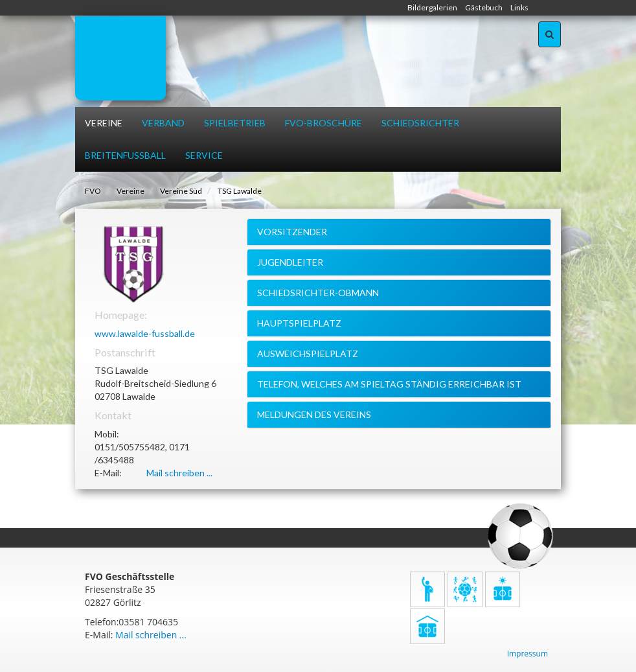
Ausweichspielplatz (308, 353)
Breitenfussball (125, 155)
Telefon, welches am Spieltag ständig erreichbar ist (389, 384)
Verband (163, 123)
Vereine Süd (181, 191)
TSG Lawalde (240, 191)
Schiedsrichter (420, 123)
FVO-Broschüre (324, 123)
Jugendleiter (290, 262)
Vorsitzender (292, 232)
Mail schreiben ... (179, 473)
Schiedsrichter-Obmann (318, 293)
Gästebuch (484, 7)
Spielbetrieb (235, 123)
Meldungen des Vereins (314, 414)
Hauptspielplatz (299, 323)
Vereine (104, 123)
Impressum (528, 654)
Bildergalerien (432, 7)
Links (519, 7)
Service (204, 155)
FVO (93, 191)
